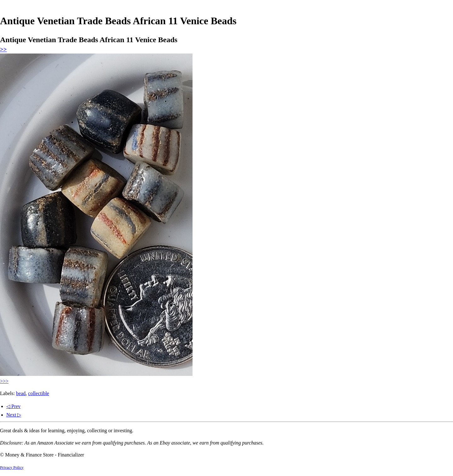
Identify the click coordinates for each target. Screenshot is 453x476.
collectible (39, 393)
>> (3, 49)
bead (21, 393)
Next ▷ (14, 415)
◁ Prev (13, 406)
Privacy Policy (12, 467)
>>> (4, 381)
